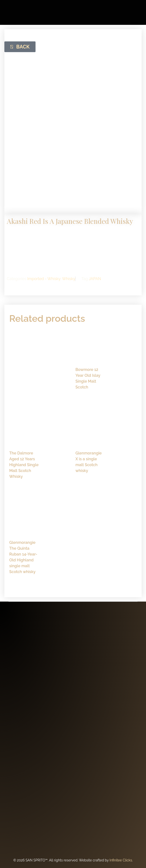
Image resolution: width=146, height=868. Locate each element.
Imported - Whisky (44, 279)
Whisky (69, 279)
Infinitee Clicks (121, 860)
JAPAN (95, 279)
